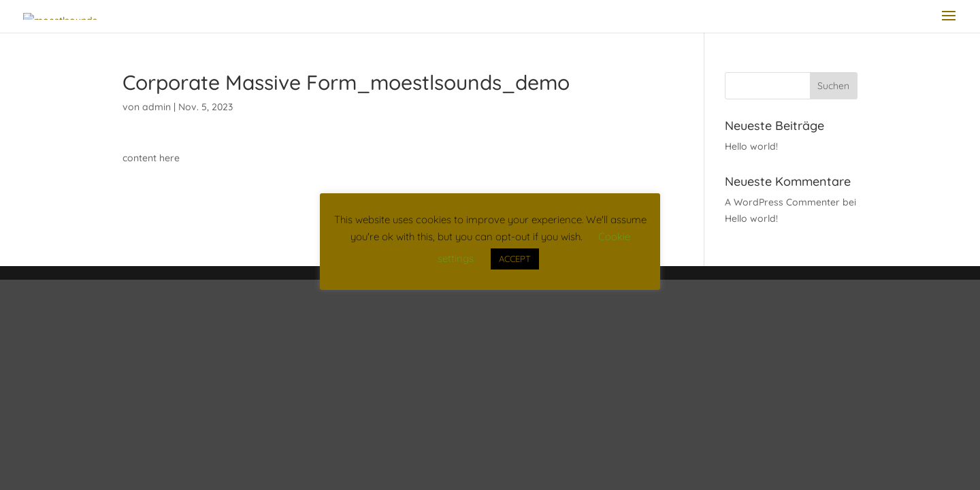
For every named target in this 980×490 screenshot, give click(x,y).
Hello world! (751, 146)
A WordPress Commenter (782, 202)
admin (157, 107)
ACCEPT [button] (515, 259)
